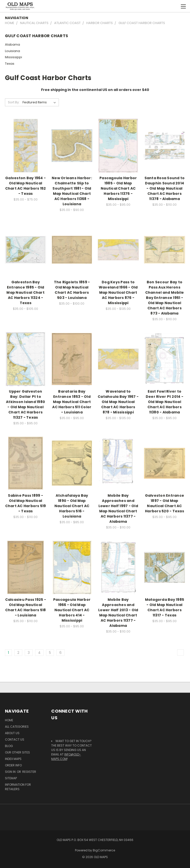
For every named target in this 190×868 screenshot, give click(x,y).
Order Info (13, 765)
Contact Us (15, 739)
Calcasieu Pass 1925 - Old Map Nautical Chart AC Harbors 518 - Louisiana (26, 607)
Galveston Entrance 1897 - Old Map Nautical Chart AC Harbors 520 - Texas (165, 503)
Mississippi (13, 57)
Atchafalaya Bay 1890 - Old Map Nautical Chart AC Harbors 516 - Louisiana (72, 506)
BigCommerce (104, 850)
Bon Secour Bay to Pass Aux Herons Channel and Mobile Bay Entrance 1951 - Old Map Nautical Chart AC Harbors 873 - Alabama (165, 298)
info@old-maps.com (66, 757)
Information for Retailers (18, 787)
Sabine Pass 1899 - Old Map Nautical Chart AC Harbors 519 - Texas (26, 503)
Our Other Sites (17, 752)
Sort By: (14, 102)
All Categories (17, 727)
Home (9, 720)
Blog (9, 746)
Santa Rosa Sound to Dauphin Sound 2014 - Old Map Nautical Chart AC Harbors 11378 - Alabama (165, 188)
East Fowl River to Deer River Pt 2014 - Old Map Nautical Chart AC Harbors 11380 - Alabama (165, 402)
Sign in (11, 772)
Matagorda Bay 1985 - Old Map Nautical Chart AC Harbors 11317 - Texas (165, 607)
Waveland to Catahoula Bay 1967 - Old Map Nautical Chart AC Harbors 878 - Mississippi (118, 402)
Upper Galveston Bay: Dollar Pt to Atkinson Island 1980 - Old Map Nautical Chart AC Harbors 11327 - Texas (25, 404)
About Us (12, 733)
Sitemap (11, 778)
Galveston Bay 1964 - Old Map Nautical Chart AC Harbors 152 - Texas (26, 186)
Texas (10, 64)
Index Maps (13, 759)
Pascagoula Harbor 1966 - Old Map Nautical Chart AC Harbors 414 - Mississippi (72, 610)
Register (29, 772)
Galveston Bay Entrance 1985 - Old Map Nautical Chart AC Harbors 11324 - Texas (25, 292)
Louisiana (12, 51)
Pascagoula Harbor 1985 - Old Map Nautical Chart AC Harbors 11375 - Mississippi (118, 188)
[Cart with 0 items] (174, 6)
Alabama (12, 44)
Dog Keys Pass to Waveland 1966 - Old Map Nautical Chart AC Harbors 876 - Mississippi (118, 292)
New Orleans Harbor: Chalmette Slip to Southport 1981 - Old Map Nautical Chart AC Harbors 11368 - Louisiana (72, 191)
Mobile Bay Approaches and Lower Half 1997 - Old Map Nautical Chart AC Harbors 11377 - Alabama (118, 508)
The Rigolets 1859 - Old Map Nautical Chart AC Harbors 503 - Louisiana (72, 290)
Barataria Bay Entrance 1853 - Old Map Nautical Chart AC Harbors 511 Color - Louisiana (72, 402)
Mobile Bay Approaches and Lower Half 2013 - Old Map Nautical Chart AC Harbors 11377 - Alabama (118, 613)
